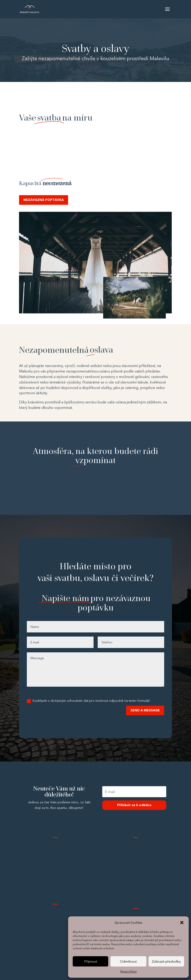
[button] (182, 923)
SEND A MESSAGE (145, 710)
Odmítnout (128, 961)
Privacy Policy (129, 971)
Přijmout (91, 961)
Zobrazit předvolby (166, 961)
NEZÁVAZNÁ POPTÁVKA (44, 200)
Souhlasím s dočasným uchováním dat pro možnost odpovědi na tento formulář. (89, 701)
